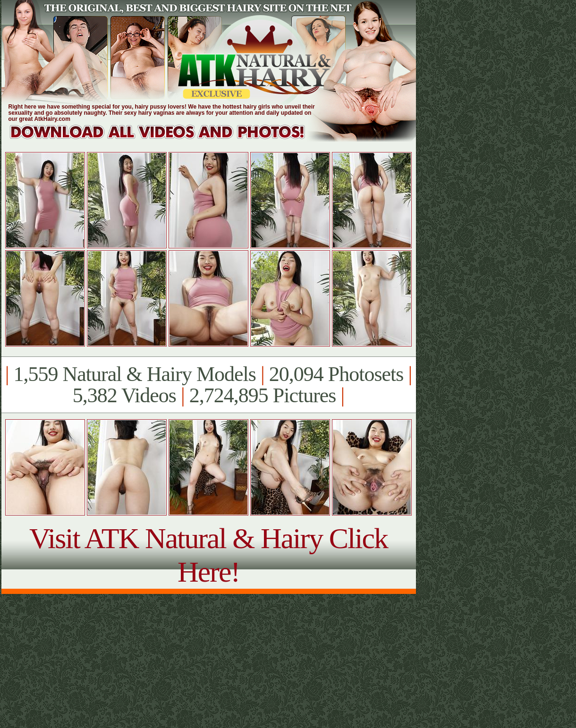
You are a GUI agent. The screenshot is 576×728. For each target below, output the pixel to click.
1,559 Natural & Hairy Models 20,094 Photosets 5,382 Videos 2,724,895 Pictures (208, 385)
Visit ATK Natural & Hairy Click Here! (208, 555)
